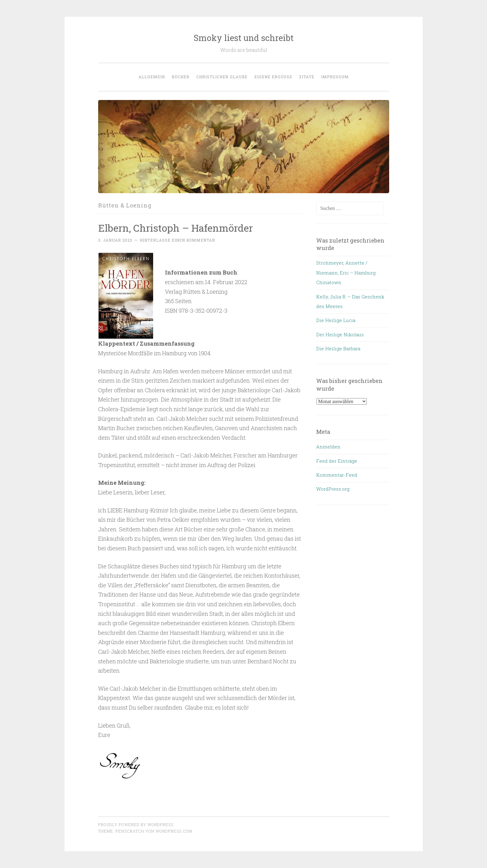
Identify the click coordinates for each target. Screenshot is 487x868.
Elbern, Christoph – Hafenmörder (175, 228)
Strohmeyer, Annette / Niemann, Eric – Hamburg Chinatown (346, 273)
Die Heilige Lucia (336, 320)
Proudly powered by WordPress (136, 825)
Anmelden (328, 447)
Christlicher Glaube (222, 77)
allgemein (152, 77)
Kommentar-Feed (337, 475)
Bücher (181, 77)
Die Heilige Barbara (338, 348)
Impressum (335, 77)
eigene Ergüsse (273, 77)
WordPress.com (174, 831)
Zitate (307, 77)
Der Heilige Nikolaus (340, 334)
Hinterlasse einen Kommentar (178, 240)
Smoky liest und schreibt (243, 38)
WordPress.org (333, 489)
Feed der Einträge (337, 461)
